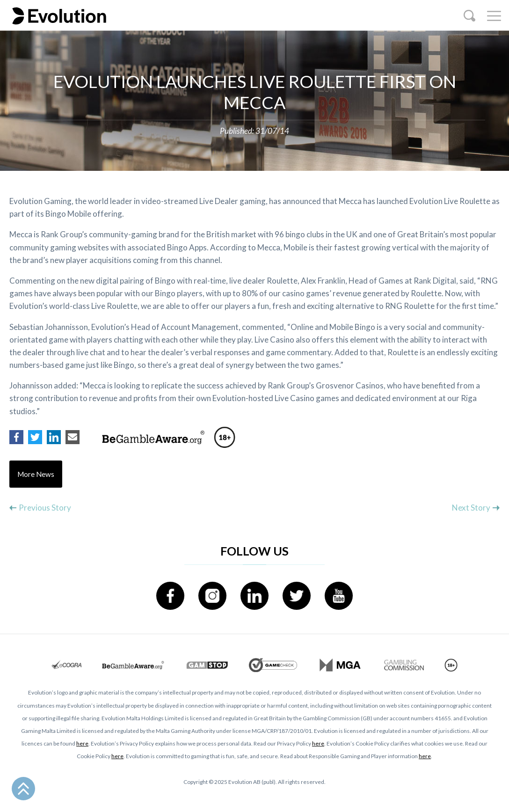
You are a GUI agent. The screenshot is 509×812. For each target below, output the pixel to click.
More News (36, 474)
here (82, 743)
